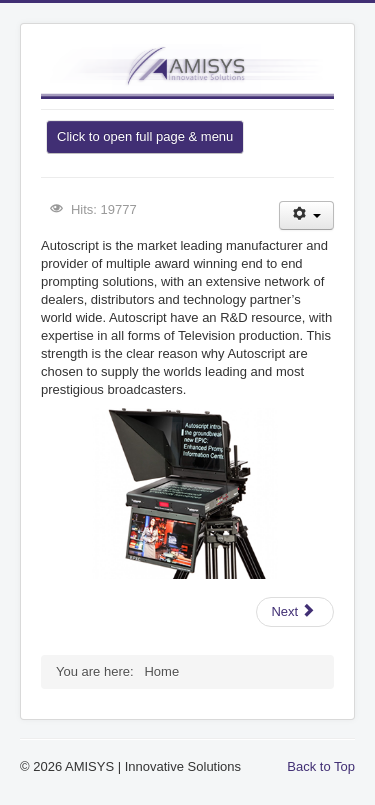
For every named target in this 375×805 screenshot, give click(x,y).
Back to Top (321, 766)
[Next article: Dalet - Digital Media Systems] (295, 612)
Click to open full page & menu (145, 136)
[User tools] (306, 215)
